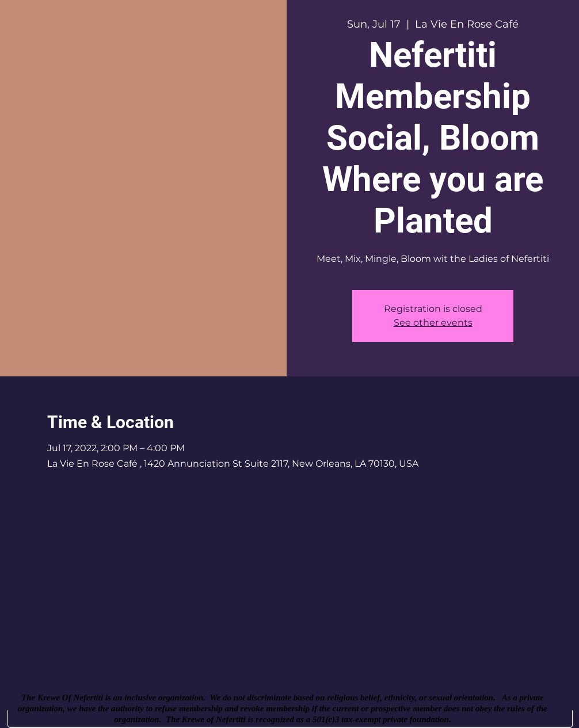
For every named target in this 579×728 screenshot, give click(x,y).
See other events (433, 323)
